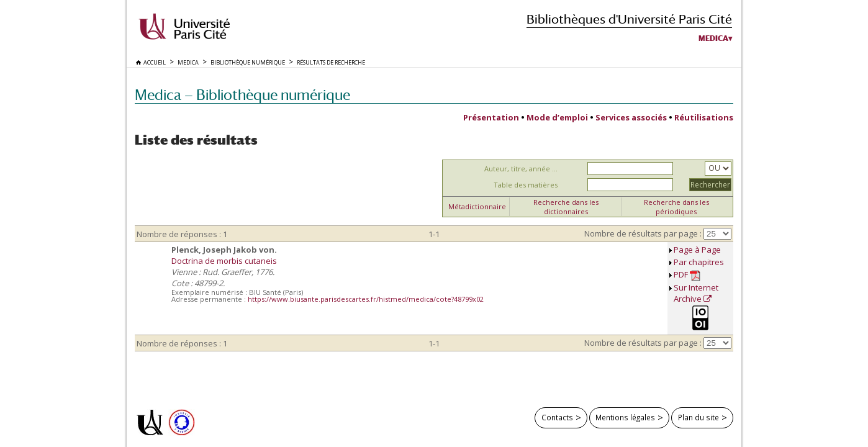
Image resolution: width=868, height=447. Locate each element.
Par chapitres (699, 262)
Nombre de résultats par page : (643, 233)
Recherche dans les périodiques (676, 207)
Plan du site (698, 417)
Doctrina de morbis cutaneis (224, 261)
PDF (687, 275)
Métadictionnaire (477, 206)
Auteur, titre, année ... (521, 169)
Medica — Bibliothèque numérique (242, 95)
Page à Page (697, 250)
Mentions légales (625, 417)
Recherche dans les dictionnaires (566, 207)
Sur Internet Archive (696, 293)
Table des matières (526, 185)
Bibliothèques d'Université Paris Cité (629, 19)
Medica (713, 38)
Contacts (557, 417)
